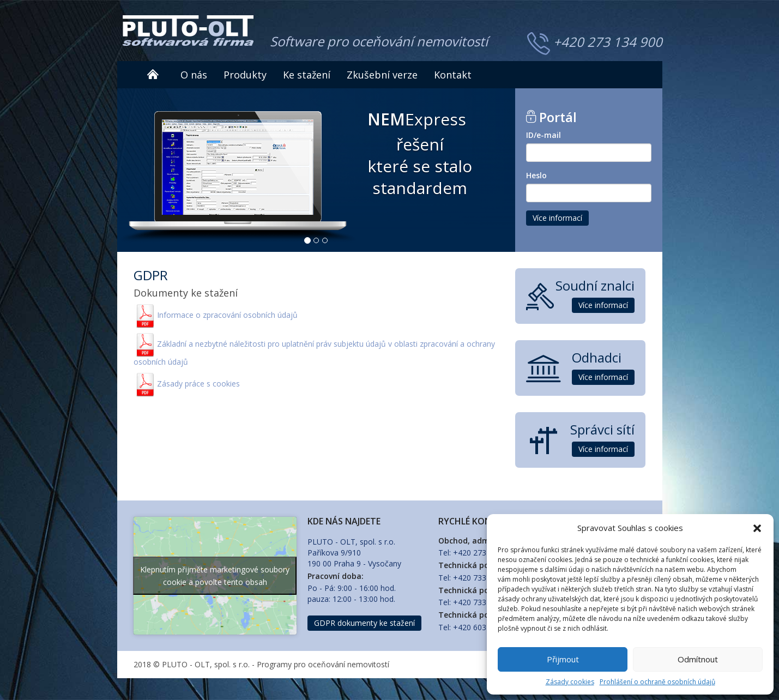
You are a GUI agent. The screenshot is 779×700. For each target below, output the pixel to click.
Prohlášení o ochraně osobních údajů (657, 682)
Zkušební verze (382, 75)
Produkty (245, 75)
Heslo (536, 175)
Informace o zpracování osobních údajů (227, 315)
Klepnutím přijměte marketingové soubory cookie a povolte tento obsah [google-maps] (215, 576)
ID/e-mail (544, 135)
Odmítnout (698, 659)
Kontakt (453, 75)
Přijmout (563, 659)
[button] (757, 528)
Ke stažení (307, 75)
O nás (194, 75)
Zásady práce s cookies (198, 384)
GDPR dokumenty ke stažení (364, 623)
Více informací (557, 218)
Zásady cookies (570, 682)
